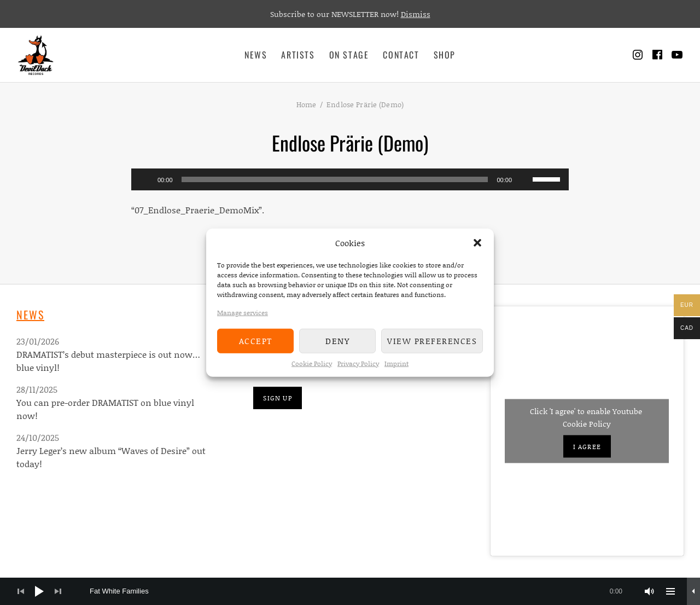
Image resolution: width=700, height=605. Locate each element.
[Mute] (524, 179)
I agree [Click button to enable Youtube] (587, 447)
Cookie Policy (312, 363)
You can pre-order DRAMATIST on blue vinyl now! (105, 409)
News (256, 55)
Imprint (396, 363)
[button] (477, 243)
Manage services (243, 312)
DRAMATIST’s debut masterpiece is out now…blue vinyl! (108, 361)
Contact (401, 55)
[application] (350, 179)
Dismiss (416, 14)
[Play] (145, 179)
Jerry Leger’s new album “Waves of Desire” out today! (111, 457)
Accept (256, 341)
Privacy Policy (358, 363)
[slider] (335, 179)
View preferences (432, 341)
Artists (298, 55)
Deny (337, 341)
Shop (445, 55)
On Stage (349, 55)
